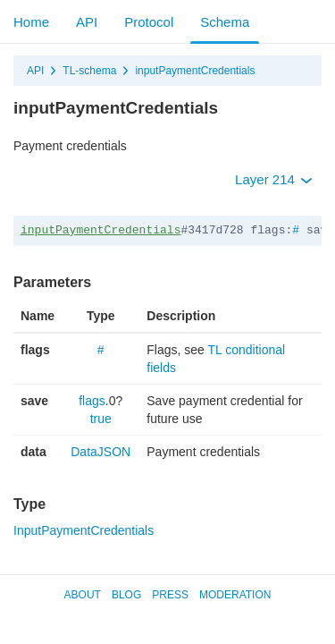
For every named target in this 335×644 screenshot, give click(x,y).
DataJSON (100, 452)
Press (170, 595)
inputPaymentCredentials (195, 71)
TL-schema (89, 71)
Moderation (235, 595)
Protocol (149, 22)
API (87, 22)
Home (31, 22)
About (83, 595)
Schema (225, 22)
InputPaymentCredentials (84, 530)
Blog (126, 595)
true (101, 419)
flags (92, 401)
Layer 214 (274, 179)
